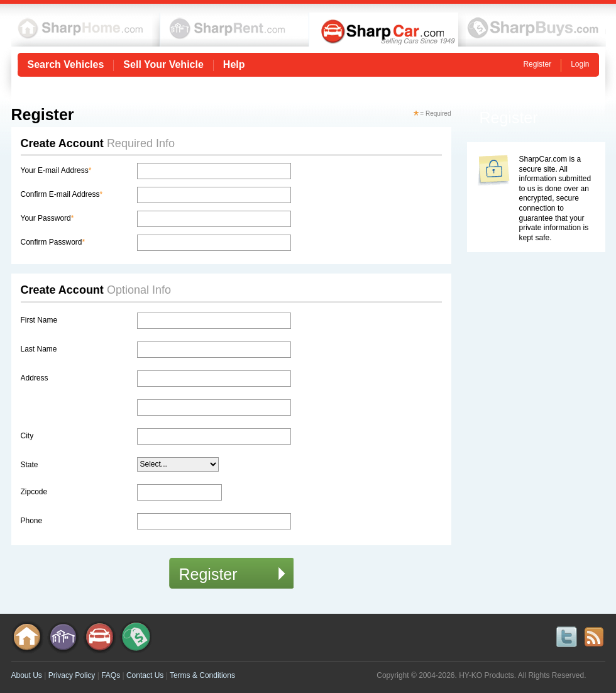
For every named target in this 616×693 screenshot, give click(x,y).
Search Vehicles (66, 65)
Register (537, 64)
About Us (27, 675)
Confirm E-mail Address (62, 194)
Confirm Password (53, 242)
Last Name (39, 349)
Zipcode (34, 492)
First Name (39, 320)
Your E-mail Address (56, 170)
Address (35, 378)
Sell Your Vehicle (163, 65)
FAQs (111, 675)
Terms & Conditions (202, 675)
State (30, 465)
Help (234, 65)
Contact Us (145, 675)
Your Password (47, 218)
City (27, 436)
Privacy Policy (72, 675)
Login (580, 64)
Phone (32, 521)
